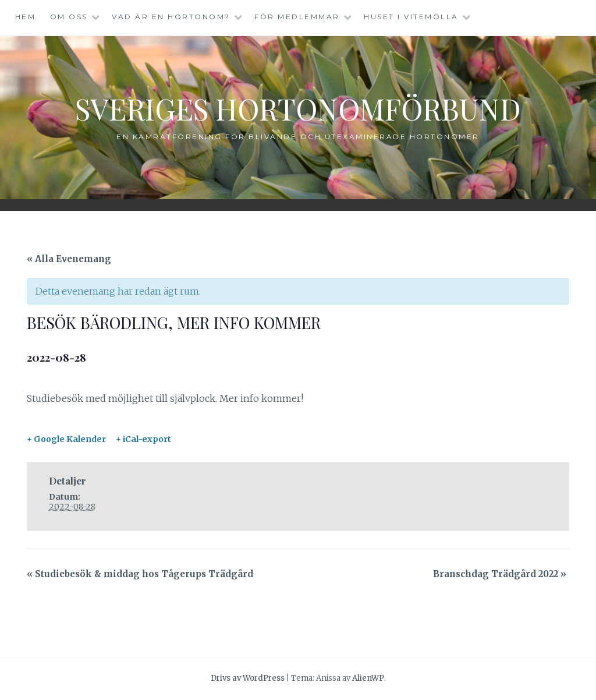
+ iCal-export (143, 439)
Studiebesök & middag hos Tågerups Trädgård (140, 574)
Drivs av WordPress (248, 678)
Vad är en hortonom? (171, 17)
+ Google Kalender (66, 439)
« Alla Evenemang (69, 259)
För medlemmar (297, 17)
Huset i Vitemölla (411, 17)
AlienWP (368, 678)
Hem (26, 17)
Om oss (69, 17)
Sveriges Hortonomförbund (298, 109)
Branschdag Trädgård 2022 (500, 574)
